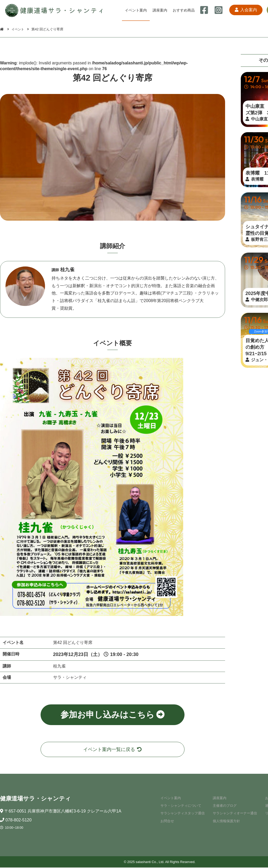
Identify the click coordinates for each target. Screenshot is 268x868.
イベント (19, 29)
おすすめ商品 (183, 10)
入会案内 (244, 10)
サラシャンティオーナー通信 (233, 814)
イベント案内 (136, 10)
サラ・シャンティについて (179, 806)
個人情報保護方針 (225, 822)
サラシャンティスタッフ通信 (181, 814)
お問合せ (166, 822)
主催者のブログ (223, 806)
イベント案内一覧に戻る (113, 750)
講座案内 (159, 10)
